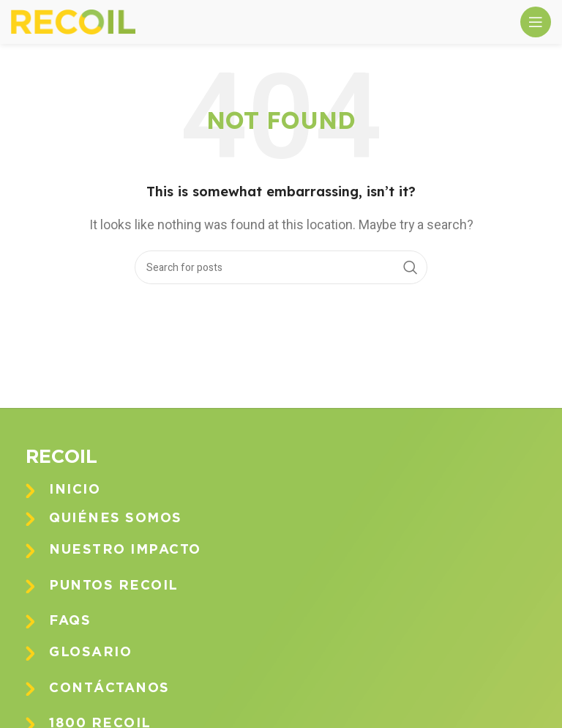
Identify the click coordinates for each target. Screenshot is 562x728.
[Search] (281, 267)
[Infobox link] (292, 490)
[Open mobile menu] (536, 22)
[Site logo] (73, 21)
